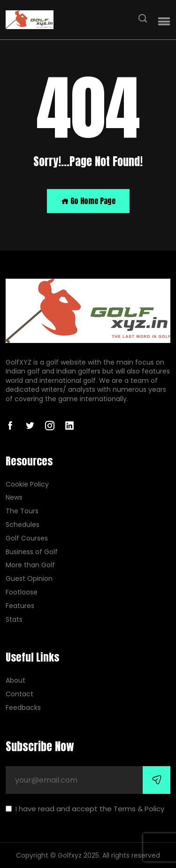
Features (20, 606)
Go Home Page (88, 201)
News (14, 498)
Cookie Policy (27, 484)
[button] (164, 22)
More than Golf (30, 565)
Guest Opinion (29, 579)
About (15, 681)
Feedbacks (23, 708)
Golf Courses (27, 538)
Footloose (22, 592)
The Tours (22, 511)
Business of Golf (32, 552)
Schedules (23, 525)
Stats (14, 620)
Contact (19, 694)
